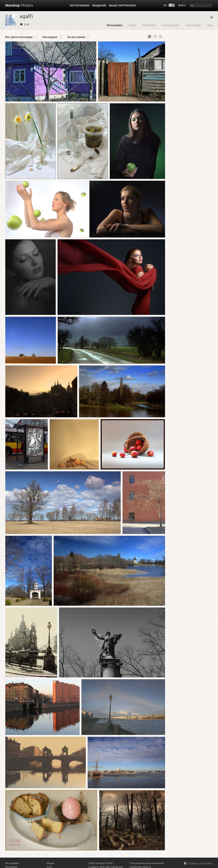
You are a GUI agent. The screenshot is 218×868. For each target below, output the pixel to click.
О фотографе (193, 25)
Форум (50, 862)
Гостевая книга (170, 25)
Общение (99, 5)
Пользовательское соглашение (147, 862)
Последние (50, 37)
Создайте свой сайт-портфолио (106, 866)
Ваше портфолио (123, 5)
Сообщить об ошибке (200, 863)
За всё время (76, 37)
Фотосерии (11, 866)
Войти (182, 5)
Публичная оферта (140, 866)
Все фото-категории (19, 37)
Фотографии (80, 5)
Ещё (210, 25)
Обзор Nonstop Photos (100, 862)
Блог (49, 866)
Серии (132, 25)
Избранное (149, 25)
